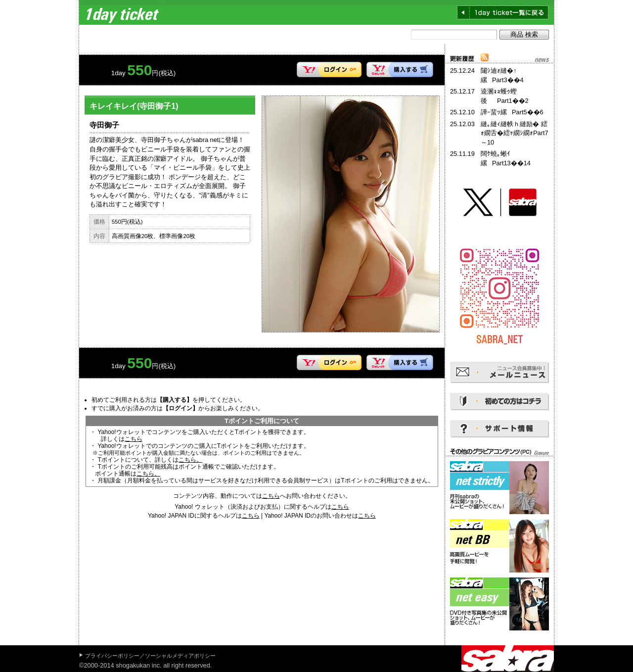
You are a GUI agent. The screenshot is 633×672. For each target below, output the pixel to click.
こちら (134, 439)
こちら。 (190, 460)
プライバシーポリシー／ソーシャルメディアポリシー (150, 656)
